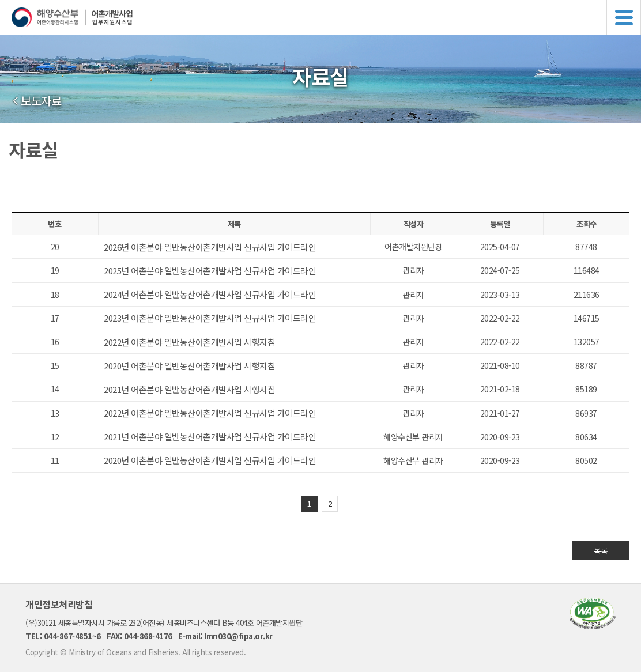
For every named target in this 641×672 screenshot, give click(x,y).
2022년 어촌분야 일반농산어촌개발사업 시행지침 (189, 342)
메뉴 (624, 17)
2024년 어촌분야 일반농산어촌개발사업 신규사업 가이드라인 (210, 294)
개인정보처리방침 (59, 604)
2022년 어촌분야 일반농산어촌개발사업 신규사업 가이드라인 (210, 413)
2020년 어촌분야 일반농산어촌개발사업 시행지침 (189, 366)
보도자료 (41, 101)
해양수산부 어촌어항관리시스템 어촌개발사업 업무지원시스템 (326, 17)
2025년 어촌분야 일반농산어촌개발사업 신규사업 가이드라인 (210, 271)
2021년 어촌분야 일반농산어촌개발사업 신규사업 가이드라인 (210, 437)
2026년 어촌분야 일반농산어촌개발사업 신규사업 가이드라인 (210, 247)
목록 (601, 550)
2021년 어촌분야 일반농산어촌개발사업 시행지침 (189, 389)
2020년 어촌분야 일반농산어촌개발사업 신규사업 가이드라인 (210, 460)
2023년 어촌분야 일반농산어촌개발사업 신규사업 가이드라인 (210, 318)
